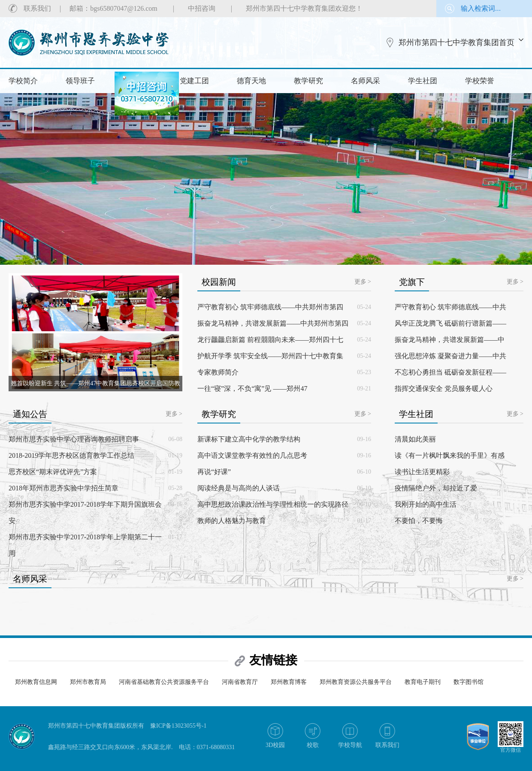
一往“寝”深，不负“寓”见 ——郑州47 (252, 389)
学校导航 (350, 745)
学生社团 (423, 81)
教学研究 (308, 81)
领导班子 (80, 81)
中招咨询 (202, 8)
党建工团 (194, 81)
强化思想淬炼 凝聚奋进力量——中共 (450, 356)
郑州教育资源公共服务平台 (356, 682)
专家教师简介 (218, 372)
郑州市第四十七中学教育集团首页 (456, 42)
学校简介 (23, 81)
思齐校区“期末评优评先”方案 (53, 472)
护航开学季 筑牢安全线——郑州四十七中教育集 (270, 356)
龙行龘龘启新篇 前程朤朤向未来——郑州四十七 (270, 340)
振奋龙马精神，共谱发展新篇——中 (450, 340)
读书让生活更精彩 (422, 472)
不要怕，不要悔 (419, 521)
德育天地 (251, 81)
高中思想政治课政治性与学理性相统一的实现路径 (273, 504)
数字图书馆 (469, 682)
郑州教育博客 (289, 682)
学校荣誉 (480, 81)
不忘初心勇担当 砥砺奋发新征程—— (450, 372)
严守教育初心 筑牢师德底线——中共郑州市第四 (270, 307)
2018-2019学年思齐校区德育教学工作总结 (71, 455)
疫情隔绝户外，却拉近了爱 (436, 488)
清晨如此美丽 (415, 439)
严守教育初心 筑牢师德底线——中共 (450, 307)
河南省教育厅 (240, 682)
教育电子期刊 (423, 682)
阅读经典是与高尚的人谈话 (239, 488)
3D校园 (275, 745)
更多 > (363, 282)
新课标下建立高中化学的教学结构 (249, 439)
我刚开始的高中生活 (426, 504)
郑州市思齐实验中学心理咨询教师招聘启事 (74, 439)
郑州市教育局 (88, 682)
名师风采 (366, 81)
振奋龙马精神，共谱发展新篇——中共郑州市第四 (273, 323)
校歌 (313, 745)
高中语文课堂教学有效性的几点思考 (252, 455)
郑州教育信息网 (36, 682)
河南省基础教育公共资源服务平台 (164, 682)
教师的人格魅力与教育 (232, 521)
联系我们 (37, 8)
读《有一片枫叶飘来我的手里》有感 (450, 455)
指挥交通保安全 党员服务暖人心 (444, 389)
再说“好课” (214, 472)
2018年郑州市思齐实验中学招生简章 (63, 488)
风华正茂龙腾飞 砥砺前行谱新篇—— (450, 323)
